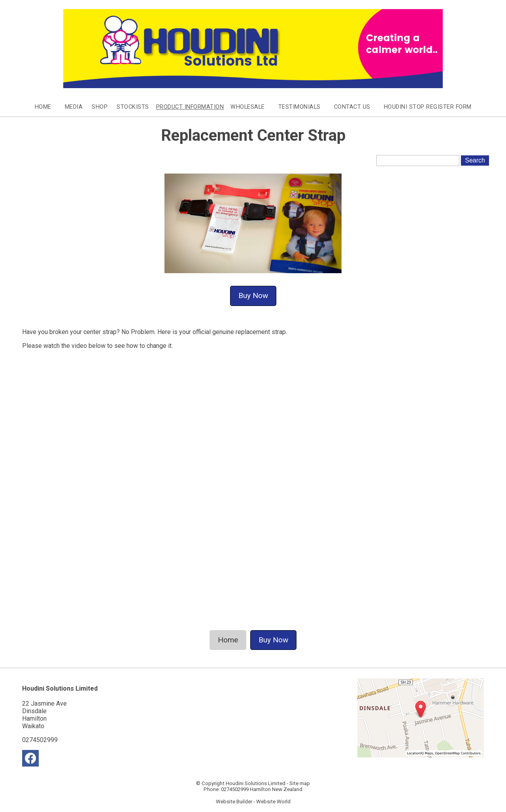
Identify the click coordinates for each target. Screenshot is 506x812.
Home (43, 107)
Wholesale (248, 107)
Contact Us (352, 107)
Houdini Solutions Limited (256, 783)
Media (74, 107)
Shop (100, 107)
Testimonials (299, 107)
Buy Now (253, 296)
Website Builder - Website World (253, 802)
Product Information (190, 107)
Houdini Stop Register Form (428, 107)
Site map (300, 783)
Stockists (133, 107)
